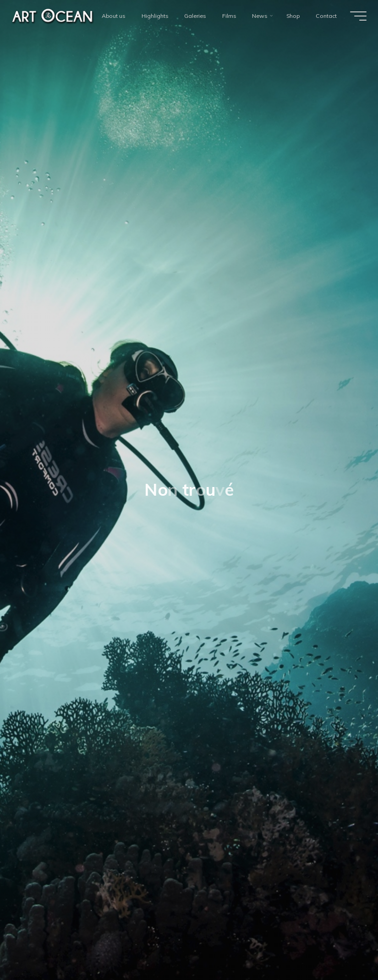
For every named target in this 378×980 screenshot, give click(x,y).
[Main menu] (358, 16)
